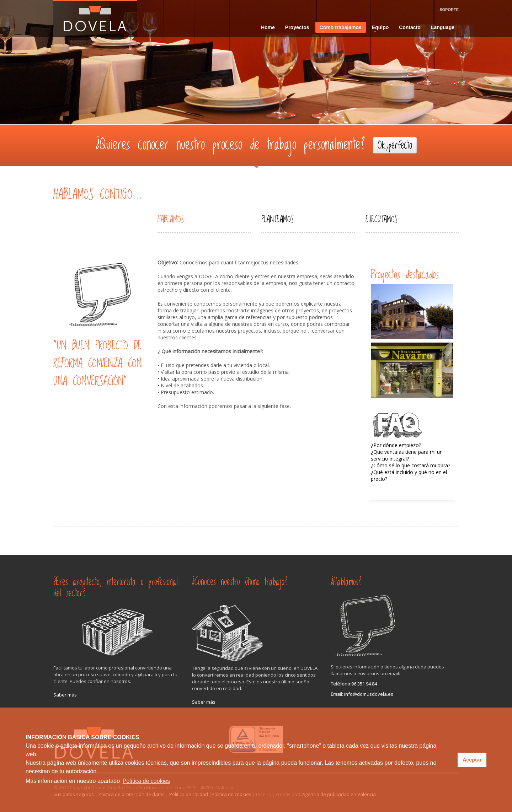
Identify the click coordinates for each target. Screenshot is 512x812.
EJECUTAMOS (382, 219)
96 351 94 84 (364, 684)
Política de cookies (146, 781)
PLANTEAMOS (278, 219)
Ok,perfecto (395, 145)
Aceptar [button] (472, 760)
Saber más (65, 695)
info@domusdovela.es (369, 694)
